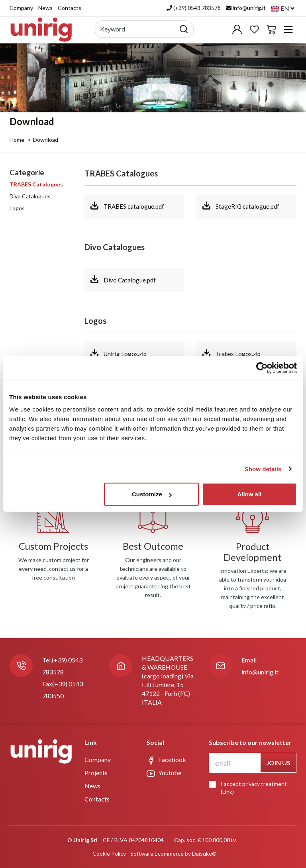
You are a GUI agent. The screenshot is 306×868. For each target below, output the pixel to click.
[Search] (184, 29)
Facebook (166, 760)
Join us (278, 763)
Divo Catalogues (30, 196)
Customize (152, 494)
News (45, 8)
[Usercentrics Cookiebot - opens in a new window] (262, 368)
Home (17, 140)
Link (227, 792)
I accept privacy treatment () (250, 788)
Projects (96, 773)
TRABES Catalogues (36, 184)
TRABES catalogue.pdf (127, 205)
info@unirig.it (260, 672)
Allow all (249, 494)
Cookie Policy (109, 853)
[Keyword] (135, 29)
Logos (17, 208)
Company (21, 8)
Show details (263, 469)
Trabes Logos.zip (231, 353)
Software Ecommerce (157, 853)
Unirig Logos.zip (118, 353)
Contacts (70, 8)
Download (46, 140)
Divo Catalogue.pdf (123, 279)
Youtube (164, 773)
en (283, 8)
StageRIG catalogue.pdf (240, 205)
